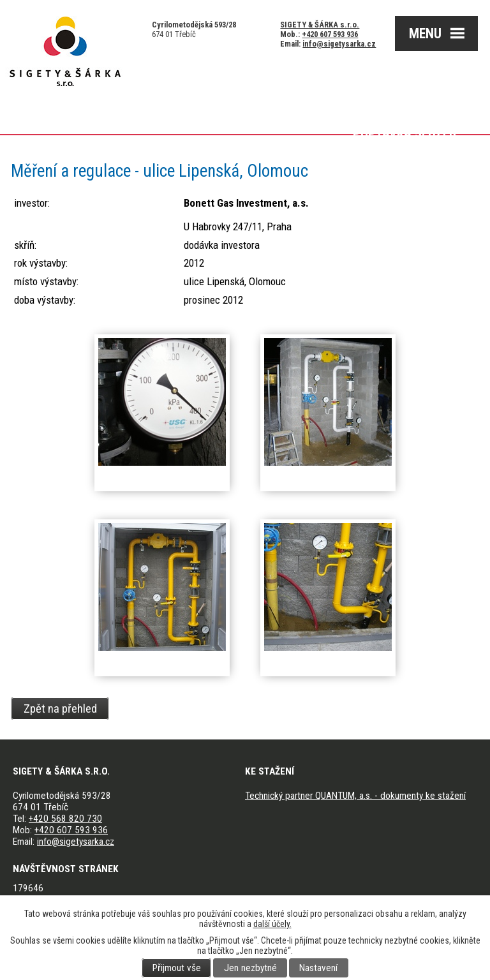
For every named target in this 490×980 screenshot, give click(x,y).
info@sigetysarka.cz (339, 44)
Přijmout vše (177, 968)
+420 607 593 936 (330, 34)
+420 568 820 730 (65, 819)
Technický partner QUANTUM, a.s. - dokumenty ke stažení (355, 796)
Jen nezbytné (250, 968)
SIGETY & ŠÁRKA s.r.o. (320, 25)
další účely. (272, 924)
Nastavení (318, 968)
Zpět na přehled (60, 708)
